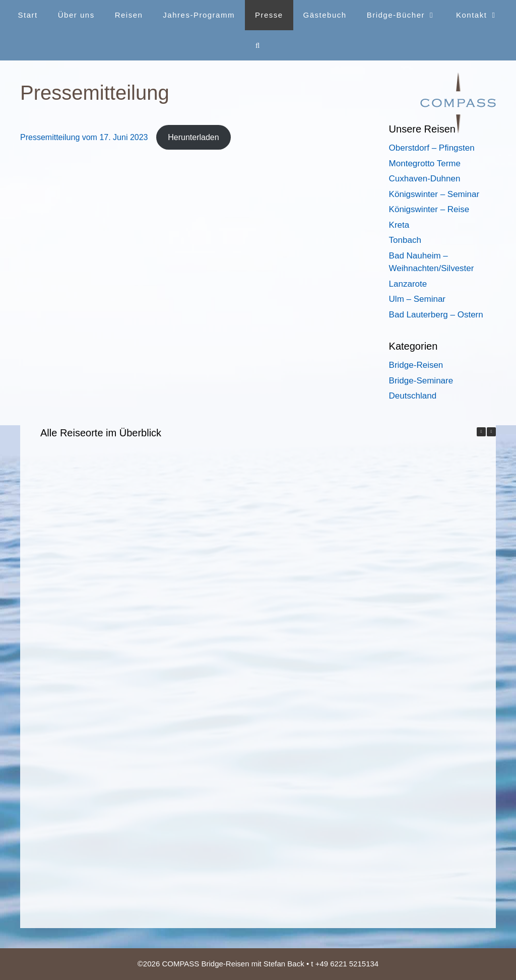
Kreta (399, 225)
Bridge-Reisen (416, 365)
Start (28, 15)
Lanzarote (408, 284)
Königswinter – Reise (429, 209)
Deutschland (413, 396)
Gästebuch (325, 15)
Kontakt (482, 15)
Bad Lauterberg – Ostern (436, 315)
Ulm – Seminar (417, 299)
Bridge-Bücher (406, 15)
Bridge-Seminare (421, 381)
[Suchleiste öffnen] (258, 45)
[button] (491, 432)
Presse (269, 15)
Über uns (76, 15)
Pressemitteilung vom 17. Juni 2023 (85, 137)
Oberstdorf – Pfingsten (432, 148)
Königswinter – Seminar (434, 194)
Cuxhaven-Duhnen (425, 179)
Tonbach (405, 240)
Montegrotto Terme (425, 164)
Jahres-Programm (199, 15)
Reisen (129, 15)
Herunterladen (193, 137)
